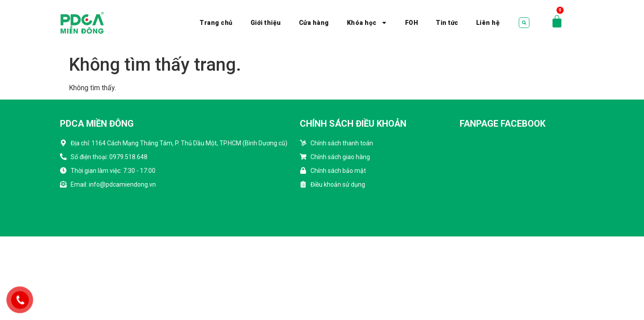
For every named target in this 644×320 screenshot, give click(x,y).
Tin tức (447, 23)
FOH (412, 23)
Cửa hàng (314, 23)
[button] (524, 23)
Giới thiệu (266, 23)
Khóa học (367, 23)
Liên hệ (488, 23)
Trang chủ (216, 23)
